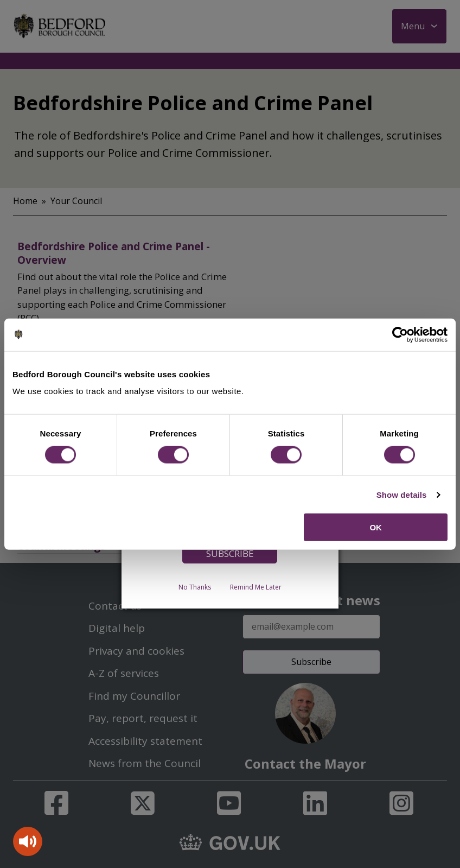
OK (376, 527)
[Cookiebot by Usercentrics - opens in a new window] (400, 334)
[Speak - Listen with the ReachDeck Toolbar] (28, 841)
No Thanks (195, 587)
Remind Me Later (256, 587)
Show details (402, 494)
